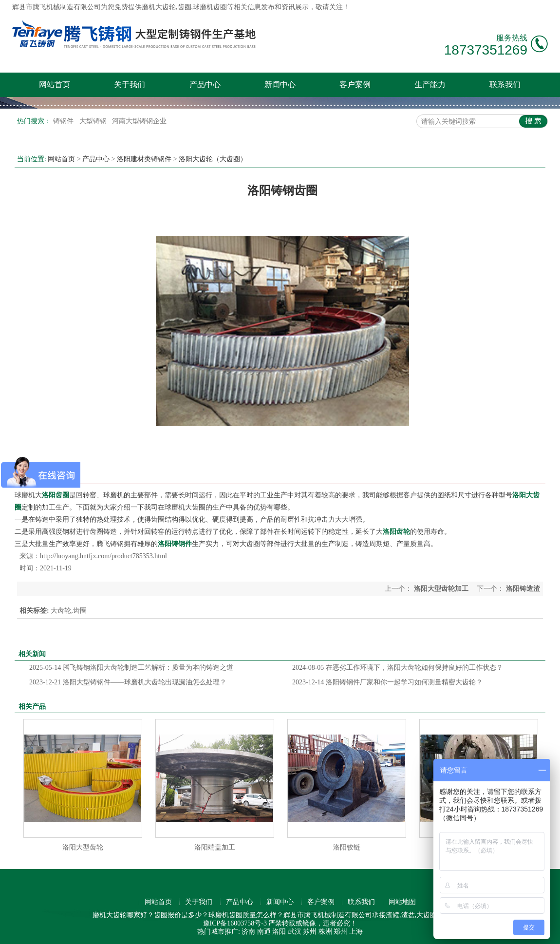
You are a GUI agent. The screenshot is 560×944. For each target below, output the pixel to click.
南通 (264, 932)
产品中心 (205, 85)
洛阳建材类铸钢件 (144, 159)
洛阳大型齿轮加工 (441, 589)
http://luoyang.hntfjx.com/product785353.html (103, 556)
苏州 (310, 932)
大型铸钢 (94, 121)
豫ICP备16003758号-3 (235, 923)
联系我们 (505, 85)
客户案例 (355, 85)
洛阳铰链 (347, 847)
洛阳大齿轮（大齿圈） (213, 159)
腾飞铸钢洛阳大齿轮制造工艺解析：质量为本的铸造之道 (131, 668)
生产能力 (430, 85)
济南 (248, 932)
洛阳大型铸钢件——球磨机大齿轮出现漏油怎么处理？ (128, 682)
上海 (356, 932)
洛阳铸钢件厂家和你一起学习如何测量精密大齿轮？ (387, 682)
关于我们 (130, 85)
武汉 (295, 932)
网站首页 (55, 85)
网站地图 (402, 902)
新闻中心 (280, 85)
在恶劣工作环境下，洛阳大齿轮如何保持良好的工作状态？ (398, 668)
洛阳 (279, 932)
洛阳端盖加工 (215, 847)
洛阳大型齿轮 (83, 847)
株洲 (325, 932)
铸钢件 (64, 121)
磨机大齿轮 (159, 7)
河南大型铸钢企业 (139, 121)
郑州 (340, 932)
